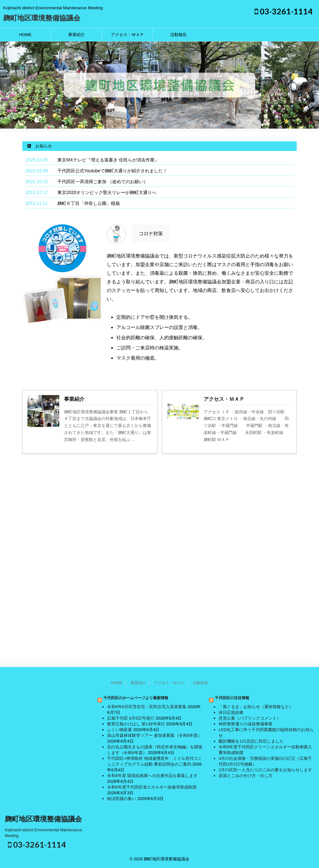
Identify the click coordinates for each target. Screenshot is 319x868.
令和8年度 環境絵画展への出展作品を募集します (152, 776)
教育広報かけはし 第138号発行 (136, 724)
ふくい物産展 (120, 730)
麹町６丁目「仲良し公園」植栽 (89, 203)
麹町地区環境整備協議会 (42, 18)
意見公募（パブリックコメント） (250, 718)
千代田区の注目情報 (232, 698)
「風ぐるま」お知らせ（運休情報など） (256, 707)
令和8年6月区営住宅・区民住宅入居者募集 (147, 707)
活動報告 (178, 35)
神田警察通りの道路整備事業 (246, 724)
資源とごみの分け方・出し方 (246, 776)
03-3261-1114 (284, 11)
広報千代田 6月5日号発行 (131, 718)
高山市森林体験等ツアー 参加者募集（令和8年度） (154, 735)
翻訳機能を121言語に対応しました (251, 741)
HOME (25, 35)
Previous (6, 85)
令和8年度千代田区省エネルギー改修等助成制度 (152, 787)
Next (313, 85)
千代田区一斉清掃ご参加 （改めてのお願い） (103, 182)
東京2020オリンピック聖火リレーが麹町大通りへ (107, 192)
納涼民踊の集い (122, 799)
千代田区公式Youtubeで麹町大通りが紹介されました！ (112, 171)
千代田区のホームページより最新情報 (136, 698)
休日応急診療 (231, 712)
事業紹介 (76, 35)
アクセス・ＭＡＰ (127, 35)
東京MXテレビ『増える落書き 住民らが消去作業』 (108, 160)
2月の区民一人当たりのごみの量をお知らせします (265, 770)
